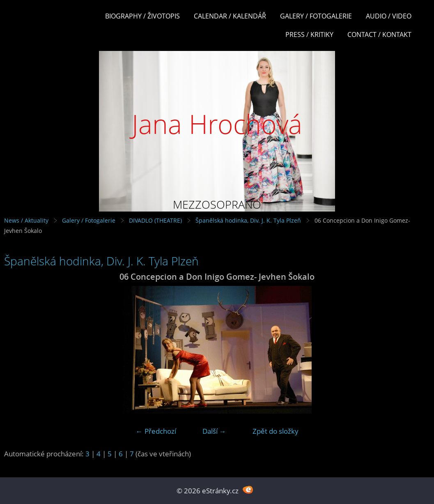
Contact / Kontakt (379, 35)
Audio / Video (389, 16)
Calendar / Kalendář (230, 16)
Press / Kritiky (309, 35)
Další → (214, 431)
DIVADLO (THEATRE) (155, 220)
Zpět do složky (276, 431)
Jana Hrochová (217, 124)
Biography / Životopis (142, 16)
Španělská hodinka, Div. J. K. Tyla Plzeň (248, 220)
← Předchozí (156, 431)
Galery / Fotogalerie (316, 16)
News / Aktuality (26, 220)
